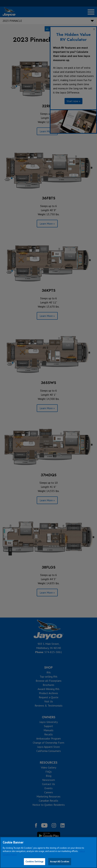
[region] (48, 852)
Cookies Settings (35, 862)
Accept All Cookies (60, 862)
